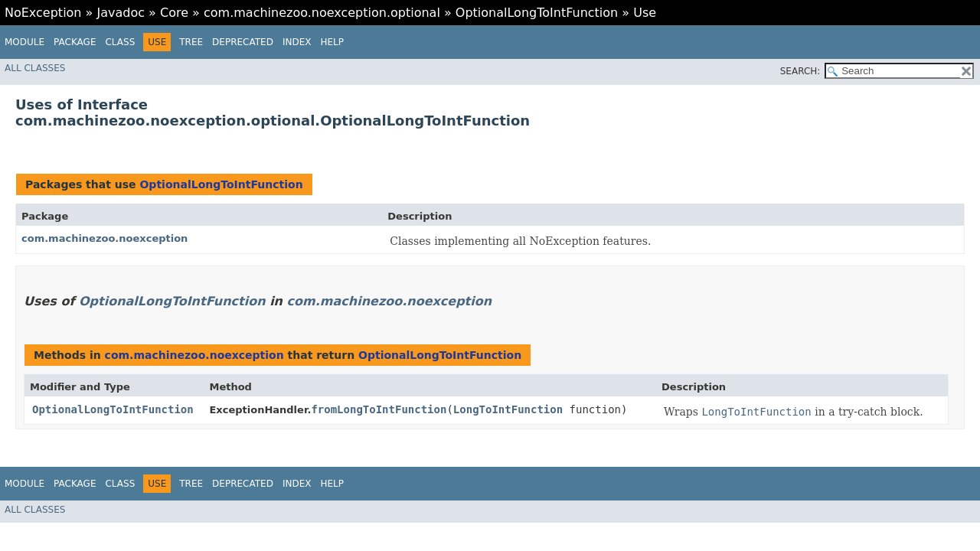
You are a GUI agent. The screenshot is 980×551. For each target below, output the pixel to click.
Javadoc (121, 13)
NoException (43, 13)
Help (332, 42)
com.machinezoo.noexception (105, 238)
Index (297, 42)
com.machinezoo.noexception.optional (322, 13)
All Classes (35, 68)
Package (75, 42)
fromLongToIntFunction (379, 409)
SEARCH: (800, 71)
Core (174, 13)
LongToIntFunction (508, 409)
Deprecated (243, 42)
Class (120, 42)
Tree (191, 42)
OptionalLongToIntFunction (537, 13)
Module (24, 42)
